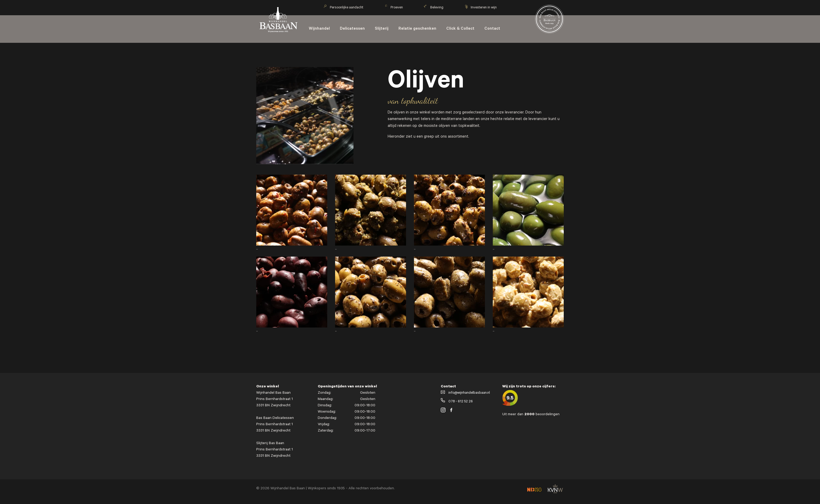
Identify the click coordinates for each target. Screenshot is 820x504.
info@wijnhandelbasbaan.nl (465, 393)
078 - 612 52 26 (457, 402)
